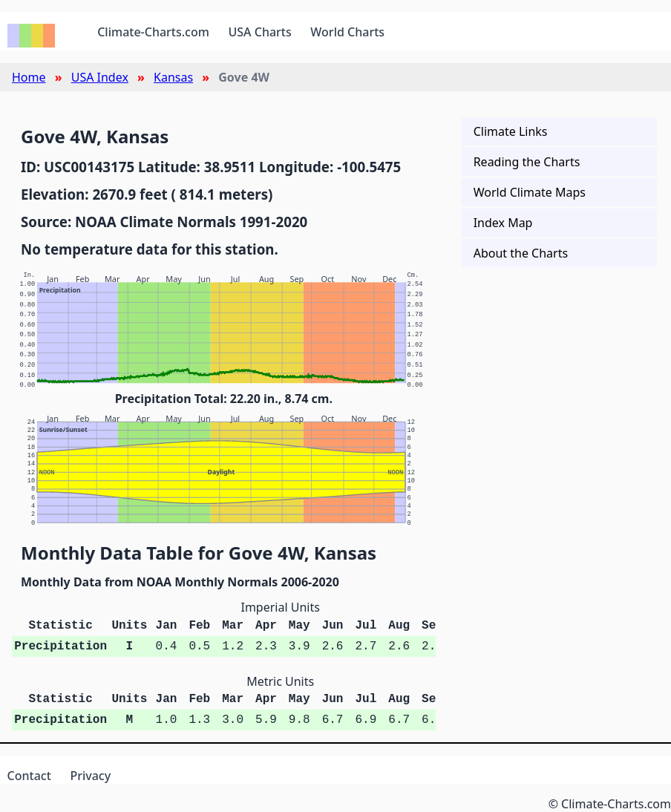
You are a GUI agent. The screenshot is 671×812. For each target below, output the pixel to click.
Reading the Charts (527, 162)
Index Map (503, 223)
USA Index (100, 77)
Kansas (173, 77)
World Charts (347, 32)
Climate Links (511, 131)
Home (29, 77)
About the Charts (521, 253)
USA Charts (260, 32)
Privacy (90, 776)
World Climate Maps (530, 192)
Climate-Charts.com (153, 32)
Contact (29, 776)
